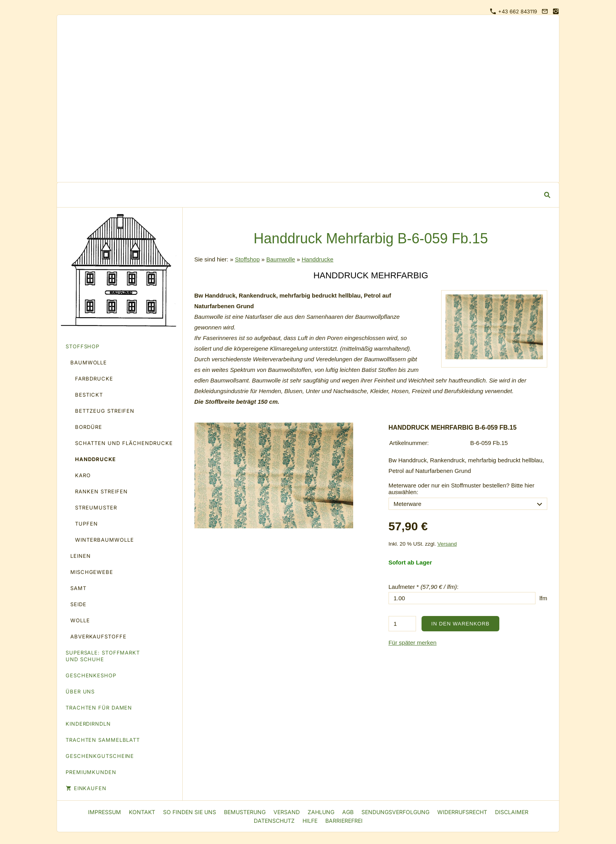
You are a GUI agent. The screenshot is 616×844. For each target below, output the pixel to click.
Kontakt (142, 812)
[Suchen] (302, 195)
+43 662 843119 (513, 11)
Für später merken (413, 643)
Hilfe (310, 821)
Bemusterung (245, 812)
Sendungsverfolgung (395, 812)
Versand (447, 544)
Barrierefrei (344, 821)
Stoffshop (247, 259)
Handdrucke (318, 259)
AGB (348, 812)
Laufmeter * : (423, 587)
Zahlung (321, 812)
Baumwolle (281, 259)
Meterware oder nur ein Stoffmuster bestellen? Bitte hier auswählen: (462, 489)
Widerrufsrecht (462, 812)
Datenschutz (274, 821)
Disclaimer (512, 812)
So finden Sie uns (190, 812)
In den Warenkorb (460, 624)
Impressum (104, 812)
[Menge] (402, 624)
